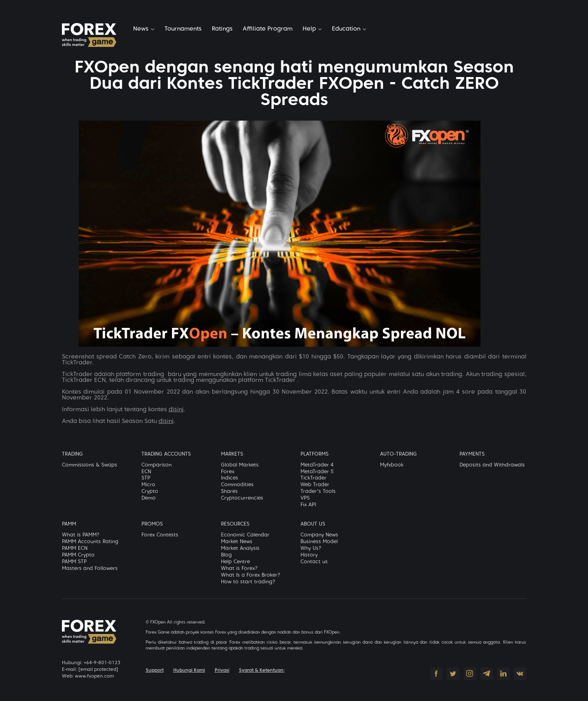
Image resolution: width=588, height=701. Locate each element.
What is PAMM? (81, 535)
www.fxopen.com (94, 676)
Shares (229, 492)
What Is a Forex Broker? (251, 575)
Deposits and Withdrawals (492, 465)
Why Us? (311, 549)
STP (146, 478)
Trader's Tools (318, 492)
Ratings (222, 29)
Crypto (150, 492)
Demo (149, 498)
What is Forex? (239, 569)
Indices (230, 478)
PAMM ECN (75, 549)
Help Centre (235, 562)
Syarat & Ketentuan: (262, 670)
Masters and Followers (90, 569)
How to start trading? (248, 582)
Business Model (319, 542)
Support (155, 670)
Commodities (237, 485)
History (309, 555)
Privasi (222, 670)
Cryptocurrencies (242, 498)
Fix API (308, 505)
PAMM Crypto (78, 555)
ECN (146, 472)
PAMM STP (74, 562)
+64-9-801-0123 (102, 663)
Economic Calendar (245, 535)
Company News (319, 535)
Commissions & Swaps (90, 465)
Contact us (314, 562)
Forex (228, 472)
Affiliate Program (268, 29)
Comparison (157, 465)
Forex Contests (160, 535)
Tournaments (183, 29)
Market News (237, 542)
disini (176, 410)
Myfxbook (392, 465)
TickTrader (313, 478)
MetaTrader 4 (317, 465)
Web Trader (315, 485)
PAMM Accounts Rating (90, 542)
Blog (226, 555)
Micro (148, 485)
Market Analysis (240, 549)
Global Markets (240, 465)
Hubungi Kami (189, 670)
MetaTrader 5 (317, 472)
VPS (305, 498)
